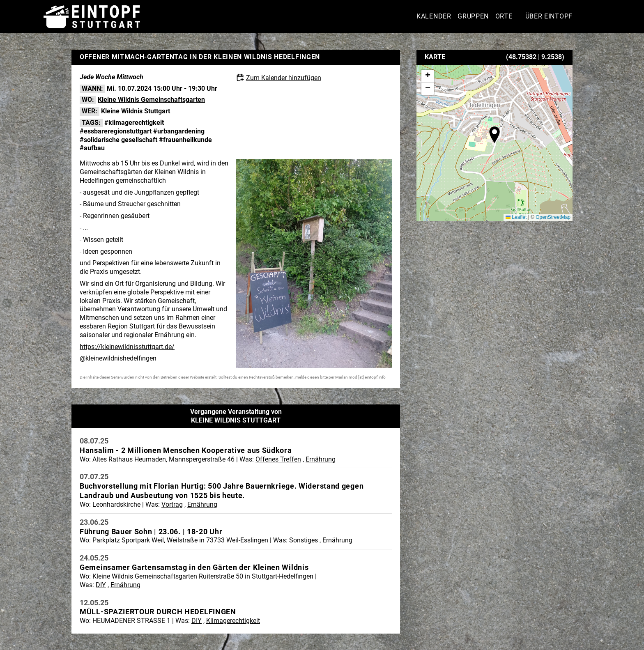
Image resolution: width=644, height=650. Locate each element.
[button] (494, 135)
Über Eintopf (549, 16)
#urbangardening (179, 131)
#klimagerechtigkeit (134, 123)
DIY (101, 585)
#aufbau (92, 148)
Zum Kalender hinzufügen (284, 78)
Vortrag (172, 504)
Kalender (434, 16)
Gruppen (473, 16)
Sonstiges (304, 540)
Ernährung (321, 459)
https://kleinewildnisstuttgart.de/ (127, 347)
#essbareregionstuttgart (116, 131)
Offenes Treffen (278, 459)
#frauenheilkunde (185, 140)
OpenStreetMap (553, 217)
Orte (504, 16)
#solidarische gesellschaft (118, 140)
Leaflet (516, 217)
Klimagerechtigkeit (233, 621)
